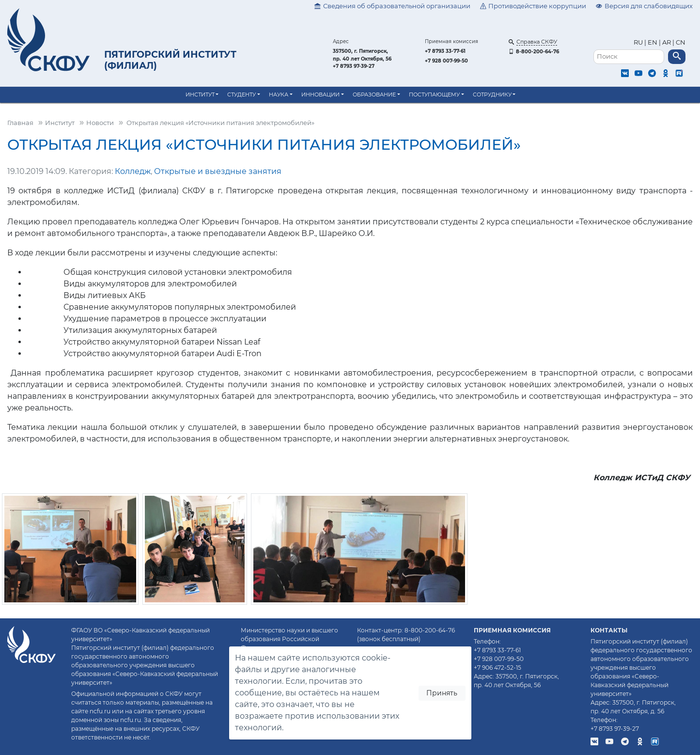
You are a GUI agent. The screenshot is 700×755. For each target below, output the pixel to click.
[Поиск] (629, 57)
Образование (374, 94)
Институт (200, 94)
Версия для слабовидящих (644, 6)
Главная (20, 123)
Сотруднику (492, 94)
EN (653, 42)
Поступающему (434, 94)
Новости (100, 123)
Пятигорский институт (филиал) (170, 60)
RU (639, 42)
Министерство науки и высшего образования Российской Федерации (289, 639)
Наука (279, 94)
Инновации (320, 94)
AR (667, 42)
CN (681, 42)
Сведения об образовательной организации (392, 6)
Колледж (133, 171)
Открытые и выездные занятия (218, 171)
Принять (442, 693)
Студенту (241, 94)
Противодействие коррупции (533, 6)
